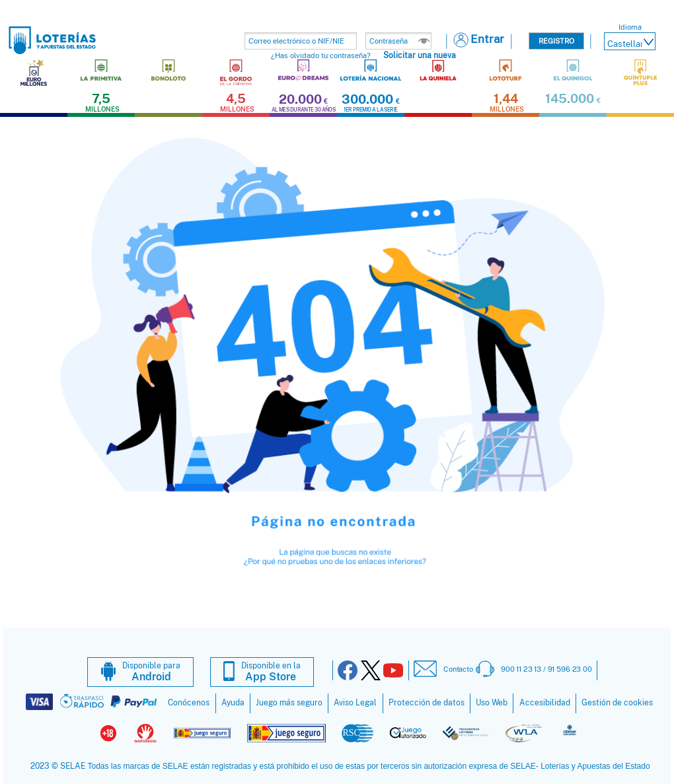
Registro (556, 41)
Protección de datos (427, 703)
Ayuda (233, 703)
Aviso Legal (355, 703)
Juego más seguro (289, 703)
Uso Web (492, 703)
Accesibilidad (545, 703)
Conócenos (189, 703)
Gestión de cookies (617, 703)
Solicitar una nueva (420, 55)
